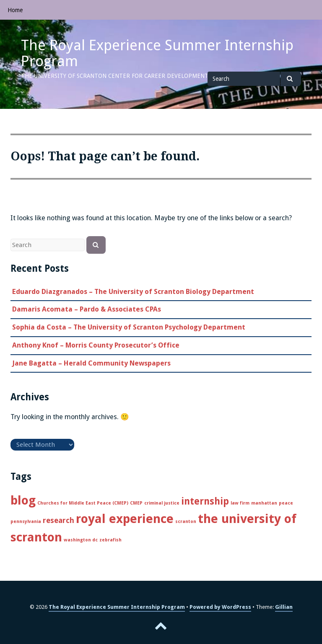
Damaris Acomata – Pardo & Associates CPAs (87, 309)
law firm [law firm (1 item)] (240, 503)
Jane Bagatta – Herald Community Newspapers (91, 363)
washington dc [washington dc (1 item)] (81, 540)
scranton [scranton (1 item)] (186, 522)
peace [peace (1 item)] (286, 503)
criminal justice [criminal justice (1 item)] (162, 503)
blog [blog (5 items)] (23, 500)
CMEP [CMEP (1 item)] (136, 503)
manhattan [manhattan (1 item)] (264, 503)
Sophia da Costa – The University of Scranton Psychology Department (129, 327)
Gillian (284, 607)
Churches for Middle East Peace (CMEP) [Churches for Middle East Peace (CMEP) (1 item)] (83, 503)
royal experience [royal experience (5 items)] (125, 519)
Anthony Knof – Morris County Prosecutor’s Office (96, 345)
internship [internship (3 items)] (205, 501)
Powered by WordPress (220, 607)
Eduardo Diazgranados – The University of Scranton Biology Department (133, 292)
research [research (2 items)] (58, 520)
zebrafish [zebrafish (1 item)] (110, 540)
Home (15, 10)
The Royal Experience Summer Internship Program (157, 53)
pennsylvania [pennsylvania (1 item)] (26, 522)
